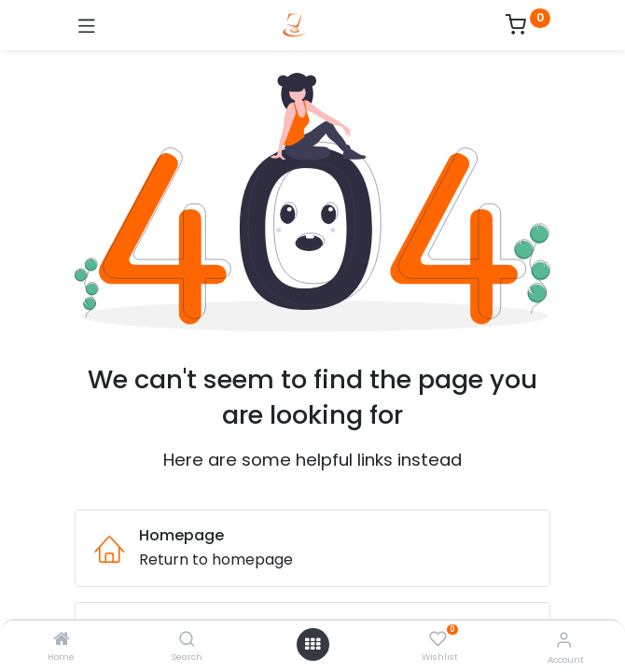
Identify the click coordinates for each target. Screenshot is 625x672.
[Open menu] (312, 644)
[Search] (187, 640)
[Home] (62, 640)
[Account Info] (564, 640)
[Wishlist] (438, 639)
